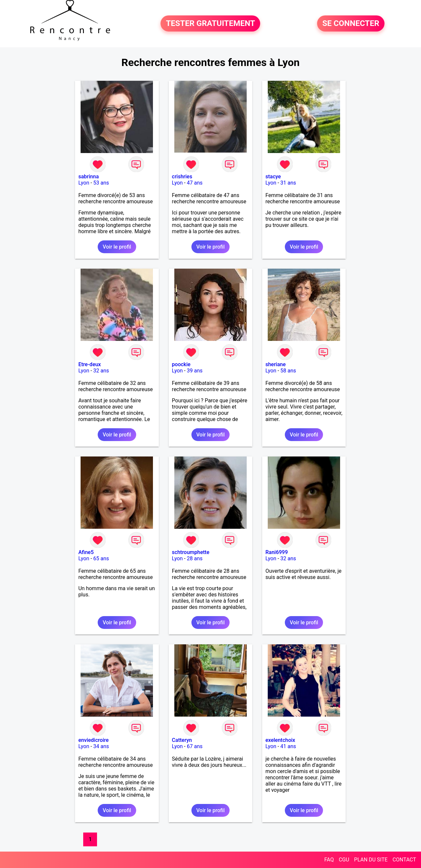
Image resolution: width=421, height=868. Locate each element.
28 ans (195, 558)
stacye (273, 177)
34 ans (101, 746)
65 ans (101, 558)
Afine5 (86, 552)
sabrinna (88, 177)
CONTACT (404, 860)
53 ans (101, 183)
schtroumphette (191, 552)
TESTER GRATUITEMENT (210, 24)
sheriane (276, 364)
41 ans (288, 746)
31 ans (288, 183)
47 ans (195, 183)
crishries (182, 177)
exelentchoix (280, 740)
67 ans (195, 746)
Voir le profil (117, 247)
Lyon (84, 183)
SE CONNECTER (351, 24)
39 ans (195, 371)
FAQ (329, 860)
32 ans (101, 371)
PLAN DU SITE (371, 860)
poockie (181, 364)
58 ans (288, 371)
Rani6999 (277, 552)
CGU (344, 860)
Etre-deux (89, 364)
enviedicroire (93, 740)
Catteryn (182, 740)
